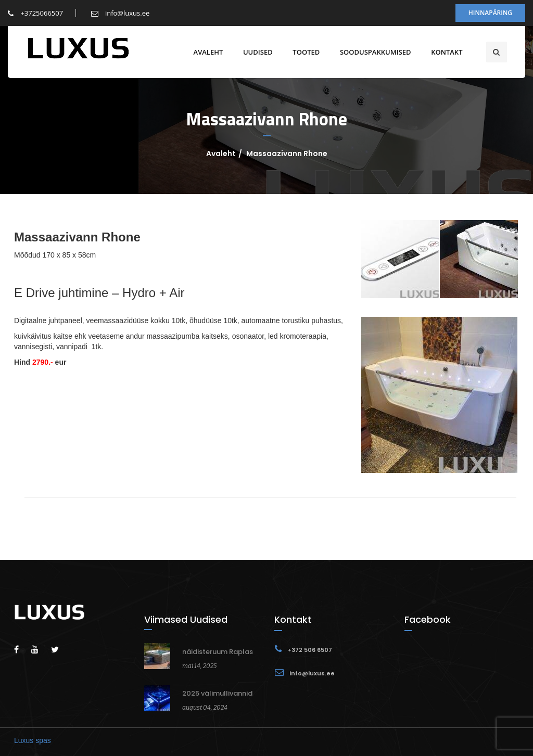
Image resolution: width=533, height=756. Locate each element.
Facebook (428, 619)
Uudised (255, 52)
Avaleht (206, 52)
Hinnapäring (490, 13)
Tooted (304, 52)
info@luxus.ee (120, 13)
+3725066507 (35, 13)
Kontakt (445, 52)
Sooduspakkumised (373, 52)
